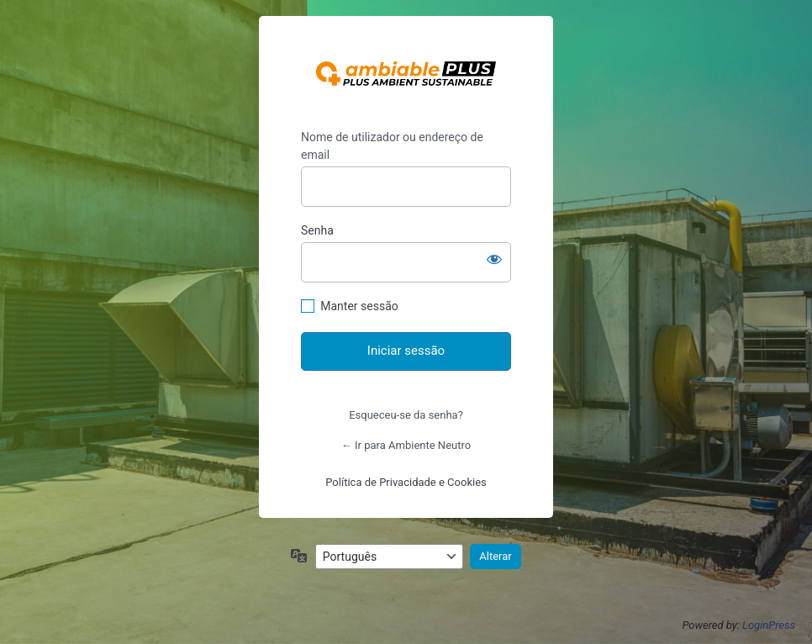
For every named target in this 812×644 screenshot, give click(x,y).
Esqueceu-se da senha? (406, 415)
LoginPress (769, 625)
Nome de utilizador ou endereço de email (392, 146)
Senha (317, 230)
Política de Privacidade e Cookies (406, 482)
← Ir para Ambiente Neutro (406, 445)
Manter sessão (359, 306)
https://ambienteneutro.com (406, 73)
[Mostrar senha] (494, 259)
